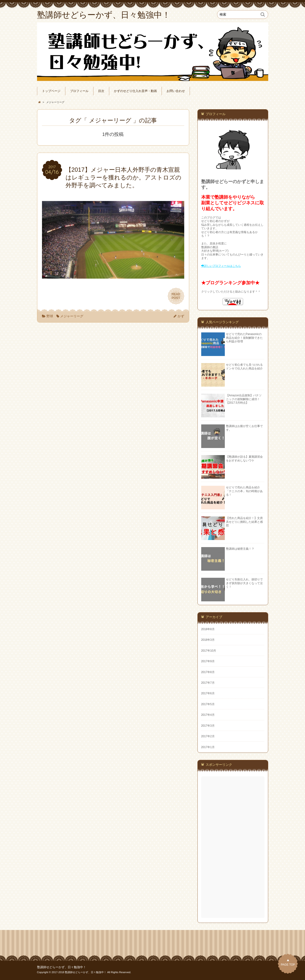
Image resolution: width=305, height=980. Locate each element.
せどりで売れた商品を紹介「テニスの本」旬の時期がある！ (244, 491)
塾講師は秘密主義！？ (240, 549)
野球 (50, 316)
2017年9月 (208, 661)
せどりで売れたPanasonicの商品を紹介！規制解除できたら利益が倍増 (244, 338)
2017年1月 (208, 747)
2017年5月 (208, 704)
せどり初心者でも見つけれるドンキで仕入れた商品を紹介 (244, 366)
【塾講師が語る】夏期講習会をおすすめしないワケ (244, 459)
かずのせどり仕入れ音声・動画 (135, 91)
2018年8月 (208, 629)
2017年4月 (208, 715)
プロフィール (79, 91)
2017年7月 (208, 683)
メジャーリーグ (72, 316)
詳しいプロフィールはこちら (222, 266)
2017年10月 (209, 651)
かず (181, 316)
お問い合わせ (176, 91)
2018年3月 (208, 640)
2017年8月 (208, 672)
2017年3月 (208, 726)
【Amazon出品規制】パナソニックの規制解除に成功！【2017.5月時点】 (244, 399)
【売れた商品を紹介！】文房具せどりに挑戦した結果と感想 (244, 522)
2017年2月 (208, 736)
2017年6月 (208, 693)
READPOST (176, 296)
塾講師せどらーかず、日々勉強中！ (62, 967)
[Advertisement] (233, 847)
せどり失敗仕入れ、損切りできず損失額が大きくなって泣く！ (244, 583)
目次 (101, 91)
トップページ (51, 91)
